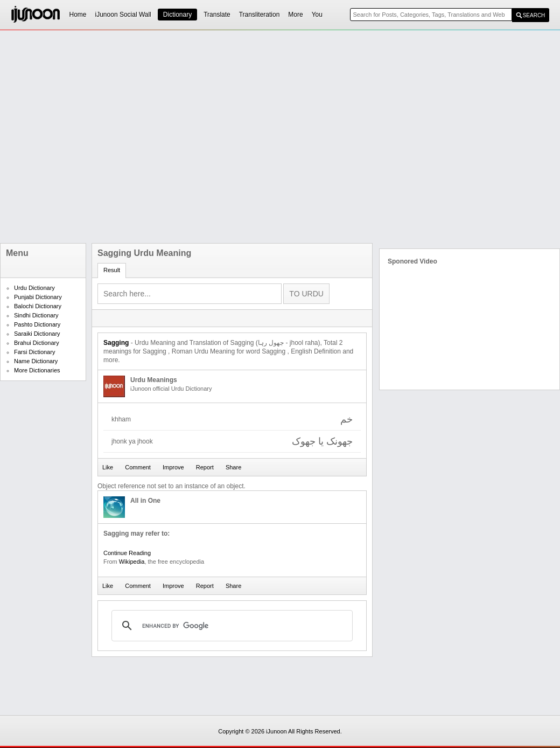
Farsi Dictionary (34, 352)
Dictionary (177, 15)
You (317, 15)
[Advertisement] (120, 137)
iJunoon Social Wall (123, 15)
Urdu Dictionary (34, 288)
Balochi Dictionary (38, 306)
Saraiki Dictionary (37, 334)
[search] (230, 626)
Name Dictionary (36, 361)
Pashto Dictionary (37, 324)
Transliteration (260, 15)
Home (78, 15)
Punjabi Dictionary (38, 297)
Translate (217, 15)
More (295, 15)
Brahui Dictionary (37, 343)
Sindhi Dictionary (36, 315)
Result (112, 270)
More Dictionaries (37, 370)
